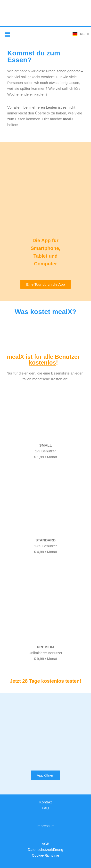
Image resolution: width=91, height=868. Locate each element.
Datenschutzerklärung (46, 849)
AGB (46, 844)
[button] (7, 35)
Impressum (45, 826)
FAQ (45, 808)
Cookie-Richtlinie (45, 855)
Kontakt (45, 802)
